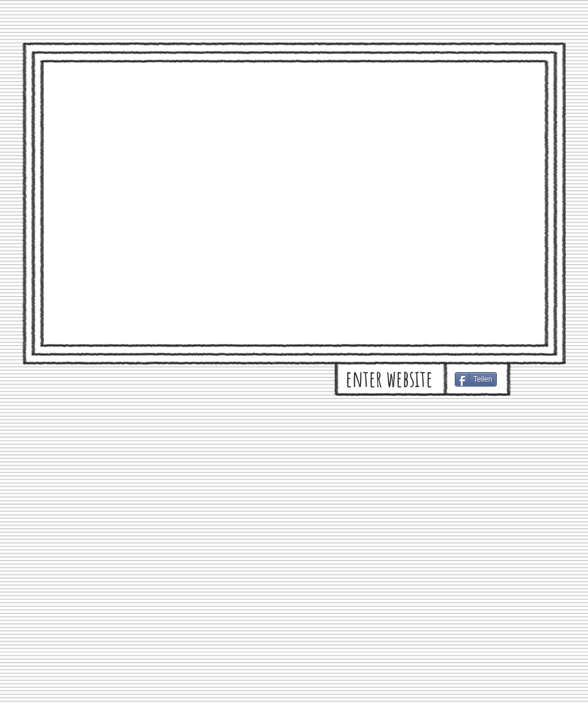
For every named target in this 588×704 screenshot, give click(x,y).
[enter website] (389, 378)
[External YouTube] (294, 203)
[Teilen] (476, 379)
